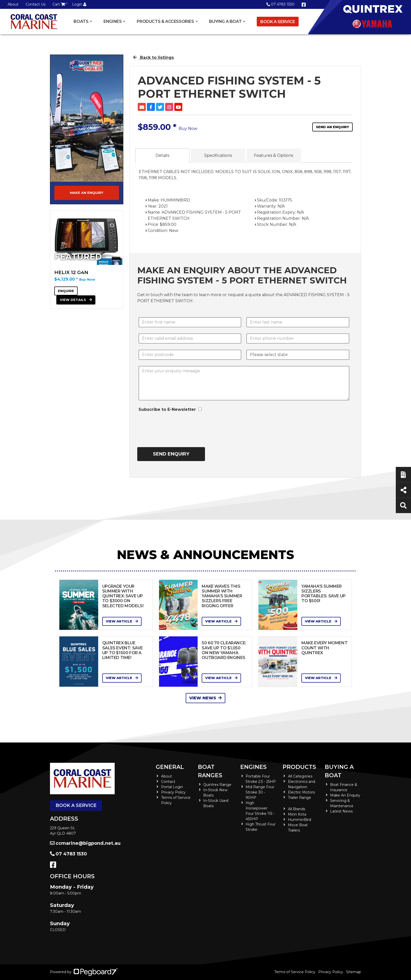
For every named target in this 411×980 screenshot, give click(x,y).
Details (162, 155)
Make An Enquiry (345, 795)
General (170, 767)
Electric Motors (301, 792)
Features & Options (273, 155)
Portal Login (172, 787)
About (13, 4)
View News (205, 698)
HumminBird (299, 820)
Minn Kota (297, 814)
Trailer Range (299, 798)
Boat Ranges (210, 771)
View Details (76, 300)
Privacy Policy (173, 792)
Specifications (218, 155)
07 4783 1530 (280, 4)
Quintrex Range (217, 785)
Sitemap (354, 972)
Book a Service (278, 22)
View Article (122, 621)
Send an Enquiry (332, 127)
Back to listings (153, 57)
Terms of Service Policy (295, 972)
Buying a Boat (225, 21)
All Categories (300, 776)
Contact (168, 782)
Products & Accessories (165, 21)
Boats (81, 21)
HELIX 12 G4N (71, 272)
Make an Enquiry (87, 193)
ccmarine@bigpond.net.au (85, 843)
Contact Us (36, 4)
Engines (113, 21)
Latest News (341, 811)
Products (299, 767)
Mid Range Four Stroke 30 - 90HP (260, 792)
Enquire (66, 291)
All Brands (297, 809)
